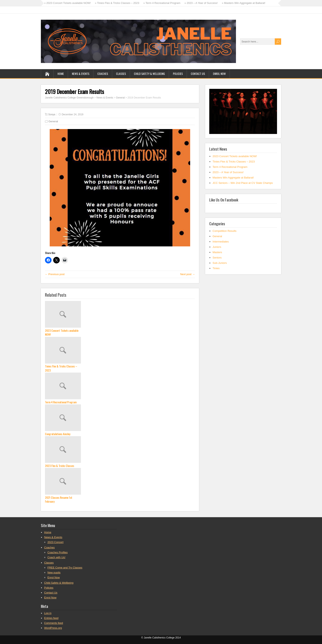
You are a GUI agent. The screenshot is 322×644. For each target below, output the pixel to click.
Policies (178, 74)
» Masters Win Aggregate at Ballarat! (244, 3)
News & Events (81, 74)
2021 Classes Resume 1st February (59, 499)
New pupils (54, 573)
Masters (217, 252)
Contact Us (198, 74)
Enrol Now (219, 74)
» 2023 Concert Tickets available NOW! (67, 3)
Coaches (103, 74)
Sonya (52, 114)
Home (61, 74)
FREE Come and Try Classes (65, 568)
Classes (121, 74)
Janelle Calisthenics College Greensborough (69, 98)
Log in (48, 613)
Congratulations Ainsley (58, 434)
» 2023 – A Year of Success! (201, 3)
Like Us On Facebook (224, 200)
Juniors (217, 247)
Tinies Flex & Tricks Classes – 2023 (61, 368)
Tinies (216, 268)
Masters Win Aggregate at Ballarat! (233, 178)
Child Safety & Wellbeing (149, 74)
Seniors (217, 258)
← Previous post (55, 274)
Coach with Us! (56, 557)
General (120, 98)
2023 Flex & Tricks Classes (60, 466)
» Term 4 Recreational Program (162, 3)
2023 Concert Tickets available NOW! (62, 332)
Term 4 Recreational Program (61, 402)
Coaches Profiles (57, 552)
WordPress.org (53, 628)
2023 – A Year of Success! (228, 172)
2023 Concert (55, 542)
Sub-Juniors (220, 263)
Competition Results (224, 231)
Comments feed (54, 623)
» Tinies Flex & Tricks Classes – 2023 (117, 3)
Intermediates (221, 242)
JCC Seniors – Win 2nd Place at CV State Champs (243, 183)
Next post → (187, 274)
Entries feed (51, 618)
